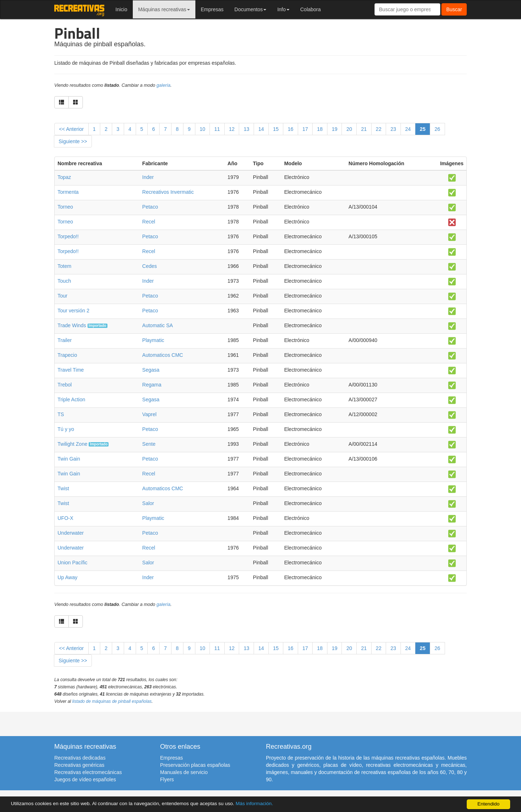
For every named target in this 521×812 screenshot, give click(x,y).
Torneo (65, 207)
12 (232, 129)
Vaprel (149, 414)
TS (61, 414)
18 (320, 129)
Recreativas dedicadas (80, 758)
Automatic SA (158, 325)
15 (276, 129)
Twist (63, 488)
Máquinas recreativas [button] (164, 9)
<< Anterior (71, 129)
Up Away (67, 577)
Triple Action (71, 399)
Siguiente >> (73, 141)
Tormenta (68, 192)
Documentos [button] (251, 9)
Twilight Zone (72, 444)
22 (379, 129)
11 (217, 129)
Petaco (150, 207)
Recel (149, 222)
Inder (148, 177)
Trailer (65, 340)
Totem (64, 266)
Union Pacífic (72, 563)
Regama (152, 385)
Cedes (149, 266)
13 (246, 129)
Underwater (71, 533)
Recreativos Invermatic (168, 192)
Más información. (254, 804)
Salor (148, 503)
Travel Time (71, 370)
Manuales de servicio (184, 772)
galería (164, 85)
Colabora (311, 9)
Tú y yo (66, 429)
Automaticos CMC (163, 355)
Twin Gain (69, 459)
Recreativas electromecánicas (88, 772)
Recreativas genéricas (79, 765)
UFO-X (65, 518)
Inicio (121, 9)
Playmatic (153, 340)
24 (408, 129)
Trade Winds (72, 325)
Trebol (65, 385)
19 (335, 129)
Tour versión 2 (73, 311)
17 (305, 129)
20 (349, 129)
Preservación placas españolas (195, 765)
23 (393, 129)
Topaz (64, 177)
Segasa (151, 370)
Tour (62, 296)
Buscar (454, 9)
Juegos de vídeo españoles (85, 779)
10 (203, 129)
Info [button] (283, 9)
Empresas (212, 9)
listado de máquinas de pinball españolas (112, 701)
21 (364, 129)
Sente (149, 444)
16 (291, 129)
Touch (64, 281)
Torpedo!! (68, 236)
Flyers (167, 779)
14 (261, 129)
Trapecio (67, 355)
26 (437, 129)
